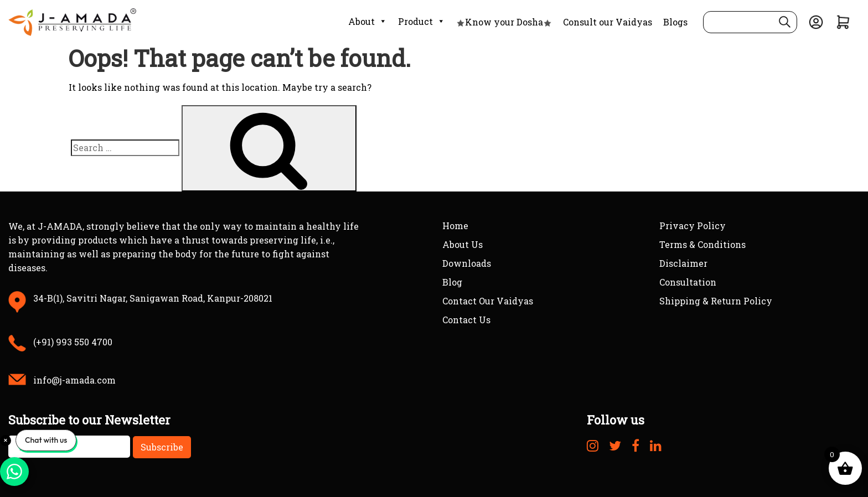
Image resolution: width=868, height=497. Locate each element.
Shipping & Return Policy (716, 301)
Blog (452, 282)
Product (422, 22)
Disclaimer (683, 263)
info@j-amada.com (74, 380)
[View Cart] (843, 21)
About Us (463, 244)
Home (455, 226)
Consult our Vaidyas (608, 22)
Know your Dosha (504, 22)
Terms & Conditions (702, 244)
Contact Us (466, 320)
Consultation (688, 282)
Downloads (467, 263)
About (368, 22)
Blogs (675, 22)
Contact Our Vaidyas (488, 301)
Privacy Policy (693, 226)
